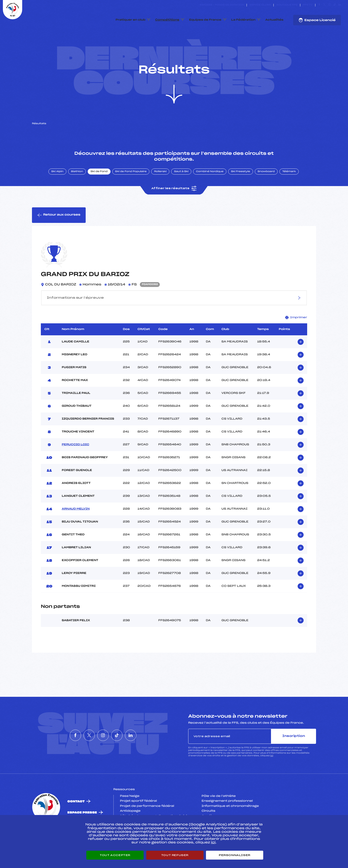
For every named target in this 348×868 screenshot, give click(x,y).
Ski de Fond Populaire (131, 185)
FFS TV (308, 5)
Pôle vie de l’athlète (219, 809)
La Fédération (243, 20)
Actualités (274, 20)
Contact (76, 815)
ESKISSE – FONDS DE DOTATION (222, 5)
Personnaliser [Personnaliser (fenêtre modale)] (235, 855)
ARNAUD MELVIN (76, 522)
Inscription (294, 749)
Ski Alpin (57, 185)
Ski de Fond (99, 185)
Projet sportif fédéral (138, 814)
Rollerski (160, 185)
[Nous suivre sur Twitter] (324, 5)
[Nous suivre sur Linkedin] (340, 5)
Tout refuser (175, 855)
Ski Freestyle (241, 185)
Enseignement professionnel (227, 814)
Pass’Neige (130, 809)
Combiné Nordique (210, 185)
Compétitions (167, 20)
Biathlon (77, 185)
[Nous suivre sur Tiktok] (335, 5)
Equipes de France (205, 20)
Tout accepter (115, 855)
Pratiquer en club (130, 20)
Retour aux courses (59, 228)
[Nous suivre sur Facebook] (319, 5)
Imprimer (296, 331)
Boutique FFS (287, 5)
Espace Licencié (317, 20)
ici (272, 769)
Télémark (289, 185)
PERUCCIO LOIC (75, 458)
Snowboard (266, 185)
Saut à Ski (181, 185)
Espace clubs (260, 5)
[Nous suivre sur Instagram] (329, 5)
